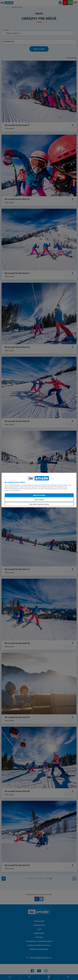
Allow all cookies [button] (39, 495)
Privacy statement (15, 490)
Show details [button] (39, 500)
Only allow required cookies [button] (39, 504)
